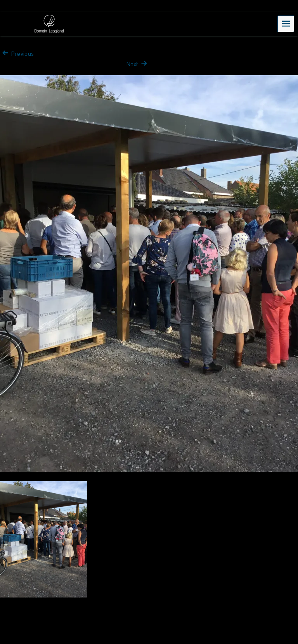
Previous (17, 54)
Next (138, 64)
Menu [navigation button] (286, 23)
